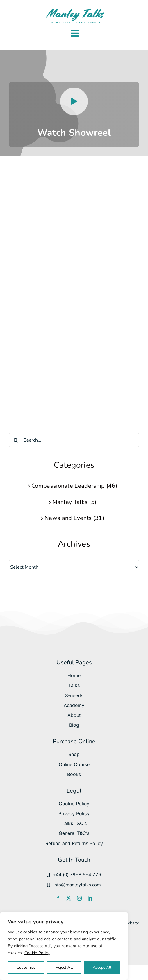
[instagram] (79, 898)
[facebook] (58, 898)
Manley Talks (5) (74, 502)
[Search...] (74, 440)
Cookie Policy (37, 953)
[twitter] (69, 898)
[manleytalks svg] (75, 10)
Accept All (102, 967)
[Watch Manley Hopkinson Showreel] (74, 114)
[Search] (16, 440)
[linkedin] (90, 898)
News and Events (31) (74, 518)
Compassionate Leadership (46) (74, 486)
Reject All (64, 967)
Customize (26, 967)
